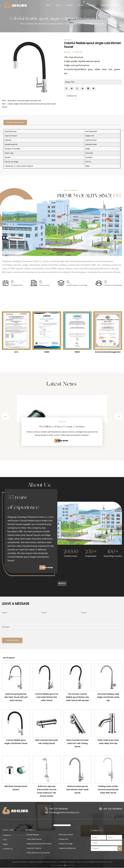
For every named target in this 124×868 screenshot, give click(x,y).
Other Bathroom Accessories (38, 853)
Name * (5, 613)
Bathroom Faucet (65, 835)
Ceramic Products (33, 848)
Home (48, 5)
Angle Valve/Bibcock (67, 848)
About (81, 5)
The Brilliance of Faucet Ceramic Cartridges (62, 427)
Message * (6, 627)
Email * (44, 613)
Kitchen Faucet (41, 24)
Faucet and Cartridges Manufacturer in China (94, 862)
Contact (92, 5)
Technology (106, 5)
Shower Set (63, 839)
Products (69, 5)
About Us (6, 835)
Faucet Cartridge (65, 844)
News (58, 5)
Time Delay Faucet (33, 839)
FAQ (4, 840)
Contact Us (72, 96)
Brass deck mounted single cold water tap (24, 101)
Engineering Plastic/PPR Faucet (38, 844)
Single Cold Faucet (56, 24)
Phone (84, 613)
